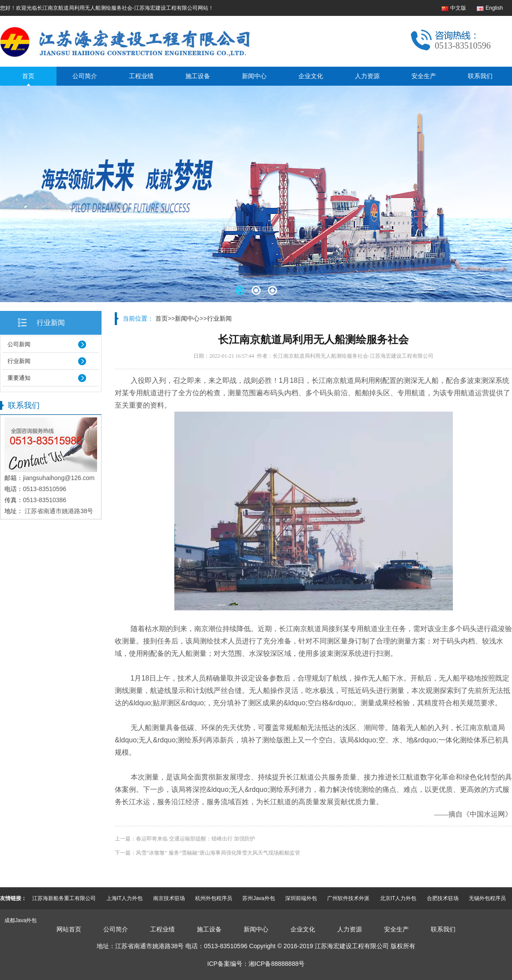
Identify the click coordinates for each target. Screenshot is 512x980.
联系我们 (480, 76)
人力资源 (367, 76)
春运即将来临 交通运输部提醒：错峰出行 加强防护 (196, 839)
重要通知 (19, 378)
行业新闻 (51, 323)
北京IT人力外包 (398, 898)
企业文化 (311, 76)
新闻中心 (254, 76)
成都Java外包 (21, 920)
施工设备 (198, 76)
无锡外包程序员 (487, 898)
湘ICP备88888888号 (277, 964)
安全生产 (424, 76)
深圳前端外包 (301, 898)
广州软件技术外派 (348, 898)
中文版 (458, 8)
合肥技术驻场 (443, 898)
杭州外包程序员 (214, 898)
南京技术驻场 (169, 898)
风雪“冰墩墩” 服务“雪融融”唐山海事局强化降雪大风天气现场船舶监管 (218, 853)
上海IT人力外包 (125, 898)
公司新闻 (19, 344)
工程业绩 (141, 76)
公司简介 (85, 76)
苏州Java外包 (258, 898)
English (494, 8)
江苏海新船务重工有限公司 (64, 898)
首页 (28, 76)
